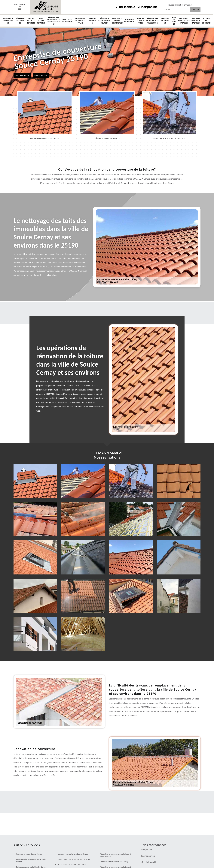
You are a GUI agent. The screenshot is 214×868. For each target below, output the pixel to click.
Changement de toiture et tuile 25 (81, 21)
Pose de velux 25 (174, 21)
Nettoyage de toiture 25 (165, 21)
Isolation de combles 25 (206, 21)
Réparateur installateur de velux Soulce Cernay (31, 861)
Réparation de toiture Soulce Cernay (72, 865)
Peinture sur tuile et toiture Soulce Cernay (74, 859)
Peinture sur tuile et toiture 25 (31, 21)
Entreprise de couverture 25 (8, 21)
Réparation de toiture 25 (20, 21)
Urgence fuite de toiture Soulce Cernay (73, 854)
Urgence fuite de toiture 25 (41, 21)
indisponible (125, 7)
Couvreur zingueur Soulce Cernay (29, 854)
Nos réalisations (22, 75)
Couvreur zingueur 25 (92, 21)
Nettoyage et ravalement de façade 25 (184, 21)
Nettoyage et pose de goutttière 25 (117, 21)
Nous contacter (41, 75)
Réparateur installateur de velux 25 (104, 21)
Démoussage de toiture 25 (67, 21)
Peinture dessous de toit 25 (140, 21)
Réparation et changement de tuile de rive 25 (153, 21)
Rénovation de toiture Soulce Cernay (114, 862)
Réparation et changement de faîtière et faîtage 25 (54, 21)
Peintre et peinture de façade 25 (196, 21)
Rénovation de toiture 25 (129, 21)
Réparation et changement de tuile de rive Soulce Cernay (116, 855)
